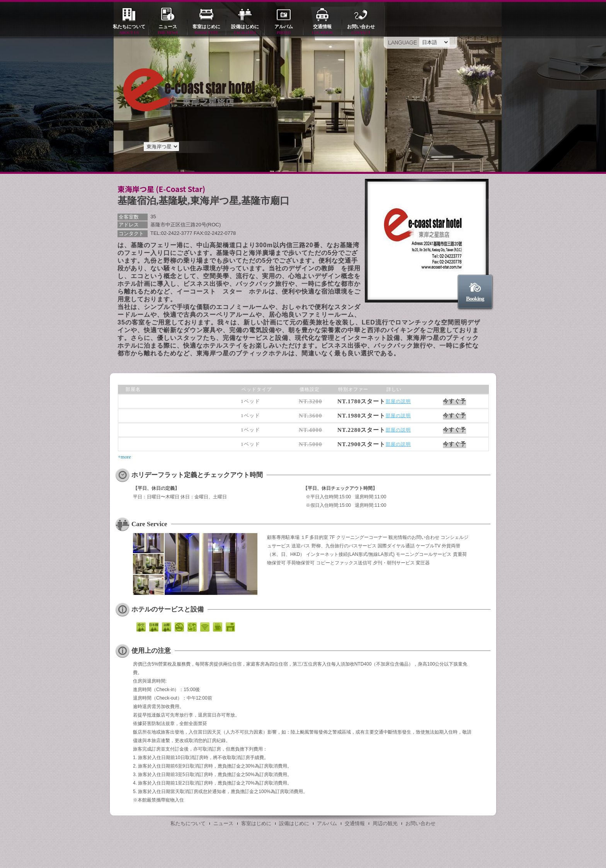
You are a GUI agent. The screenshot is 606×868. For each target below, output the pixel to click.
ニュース (168, 30)
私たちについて (129, 30)
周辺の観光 (385, 823)
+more (124, 457)
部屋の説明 (398, 401)
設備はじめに (245, 30)
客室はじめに (206, 30)
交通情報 (322, 30)
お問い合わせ (361, 30)
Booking (475, 299)
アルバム (284, 30)
